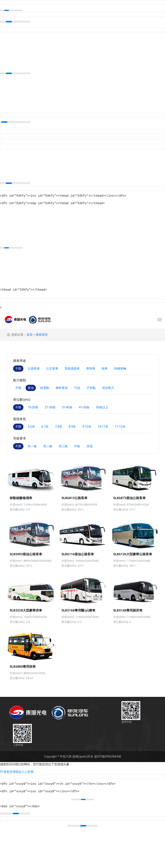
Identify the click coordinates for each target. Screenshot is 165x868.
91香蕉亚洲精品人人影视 (17, 772)
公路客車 (34, 368)
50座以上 (102, 407)
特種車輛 (120, 368)
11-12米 (120, 427)
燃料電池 (62, 388)
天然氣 (91, 388)
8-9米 (72, 427)
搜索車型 (42, 335)
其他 (90, 446)
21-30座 (50, 407)
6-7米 (45, 427)
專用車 (91, 368)
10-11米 (103, 427)
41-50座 (84, 407)
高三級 (63, 446)
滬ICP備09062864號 (108, 756)
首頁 (29, 335)
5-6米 (31, 427)
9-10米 (87, 427)
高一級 (32, 446)
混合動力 (108, 388)
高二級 (48, 446)
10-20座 (33, 407)
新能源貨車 (72, 368)
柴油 (31, 388)
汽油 (77, 388)
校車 (105, 368)
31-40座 (67, 407)
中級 (77, 446)
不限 (18, 368)
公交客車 (52, 368)
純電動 (45, 388)
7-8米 (59, 427)
